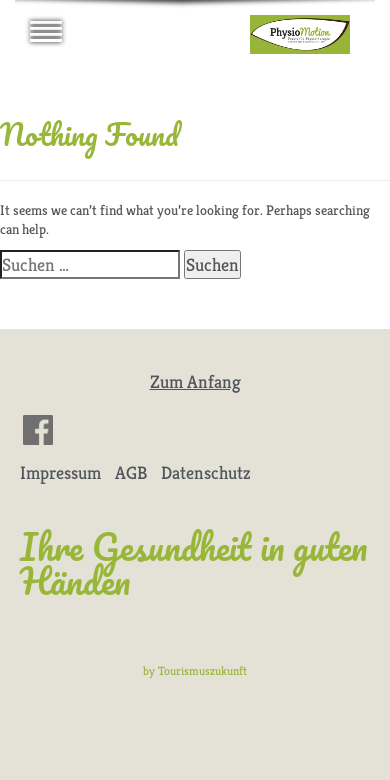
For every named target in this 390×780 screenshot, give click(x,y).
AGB (131, 472)
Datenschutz (206, 472)
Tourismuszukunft (202, 670)
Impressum (60, 472)
